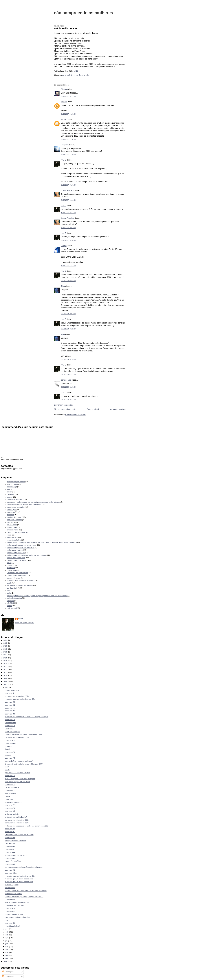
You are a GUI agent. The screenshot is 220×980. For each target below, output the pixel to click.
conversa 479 (10, 720)
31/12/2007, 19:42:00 (68, 228)
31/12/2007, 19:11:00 (68, 213)
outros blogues (13, 570)
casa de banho (11, 743)
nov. (7, 929)
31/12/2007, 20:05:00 (68, 240)
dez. (7, 687)
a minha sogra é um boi (14, 914)
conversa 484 (10, 693)
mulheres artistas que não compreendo (22, 545)
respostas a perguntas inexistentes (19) (20, 876)
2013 (6, 667)
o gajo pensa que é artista (17, 560)
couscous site (10, 708)
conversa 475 (10, 758)
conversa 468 (10, 829)
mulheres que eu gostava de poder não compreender (27, 555)
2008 (6, 681)
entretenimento (13, 530)
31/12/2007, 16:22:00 (68, 96)
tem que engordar (12, 885)
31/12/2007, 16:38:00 (68, 114)
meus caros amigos (12, 732)
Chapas (64, 89)
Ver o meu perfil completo (25, 623)
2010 (6, 676)
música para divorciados (16, 558)
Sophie (64, 102)
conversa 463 (10, 858)
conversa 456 (10, 923)
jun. (7, 944)
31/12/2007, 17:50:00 (68, 155)
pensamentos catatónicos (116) (17, 737)
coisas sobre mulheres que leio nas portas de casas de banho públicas (34, 502)
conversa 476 (10, 752)
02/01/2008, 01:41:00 (68, 375)
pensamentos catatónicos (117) (17, 696)
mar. (7, 953)
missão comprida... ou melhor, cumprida (20, 779)
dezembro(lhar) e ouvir (14, 894)
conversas (11, 512)
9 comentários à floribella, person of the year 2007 (24, 764)
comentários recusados (16, 507)
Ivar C (64, 160)
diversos (10, 522)
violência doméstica (14, 598)
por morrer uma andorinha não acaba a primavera (24, 867)
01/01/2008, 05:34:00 (68, 281)
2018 (6, 652)
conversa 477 (10, 740)
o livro (9, 563)
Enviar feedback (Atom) (76, 415)
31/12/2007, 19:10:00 (68, 200)
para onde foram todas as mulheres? (19, 761)
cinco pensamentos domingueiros (18, 917)
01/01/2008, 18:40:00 (68, 359)
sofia (9, 590)
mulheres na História (15, 550)
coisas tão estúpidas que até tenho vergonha (24, 504)
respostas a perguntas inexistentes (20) (20, 699)
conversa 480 (10, 714)
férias (9, 535)
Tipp (63, 286)
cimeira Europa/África (13, 861)
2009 (6, 678)
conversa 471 (10, 805)
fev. (7, 955)
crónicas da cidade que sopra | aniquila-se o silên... (24, 897)
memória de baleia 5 (13, 926)
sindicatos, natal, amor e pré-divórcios (19, 835)
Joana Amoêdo (68, 190)
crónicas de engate (14, 517)
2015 (6, 661)
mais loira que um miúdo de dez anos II (20, 879)
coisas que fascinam (15, 499)
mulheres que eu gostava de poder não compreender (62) (27, 717)
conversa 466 (10, 838)
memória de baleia (14, 540)
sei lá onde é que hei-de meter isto (75, 75)
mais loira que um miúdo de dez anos (19, 882)
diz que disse (12, 525)
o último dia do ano (65, 28)
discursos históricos (14, 520)
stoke (9, 593)
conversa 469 (10, 811)
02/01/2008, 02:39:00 (68, 387)
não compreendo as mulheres (83, 13)
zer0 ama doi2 (12, 608)
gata (7, 920)
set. (7, 935)
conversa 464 (10, 852)
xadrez (10, 606)
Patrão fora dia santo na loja (18, 573)
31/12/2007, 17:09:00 (68, 139)
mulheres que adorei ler (16, 553)
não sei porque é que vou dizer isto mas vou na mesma (26, 891)
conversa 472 (10, 790)
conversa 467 (10, 832)
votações (10, 601)
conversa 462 (10, 864)
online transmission (12, 814)
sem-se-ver (66, 380)
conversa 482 (10, 705)
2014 (6, 664)
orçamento (11, 568)
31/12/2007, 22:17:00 (68, 266)
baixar (9, 492)
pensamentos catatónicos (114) (17, 823)
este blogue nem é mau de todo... (18, 902)
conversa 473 (10, 785)
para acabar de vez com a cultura (18, 773)
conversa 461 (10, 870)
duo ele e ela (12, 527)
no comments (10, 888)
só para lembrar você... (14, 802)
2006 (6, 961)
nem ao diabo (10, 843)
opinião (10, 565)
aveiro (9, 489)
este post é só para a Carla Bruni (17, 782)
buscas (10, 497)
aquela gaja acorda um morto (16, 855)
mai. (7, 947)
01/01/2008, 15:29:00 (68, 329)
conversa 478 (10, 726)
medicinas (9, 799)
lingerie (8, 749)
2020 (6, 646)
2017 (6, 655)
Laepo (64, 246)
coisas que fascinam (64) (14, 905)
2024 (6, 640)
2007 (6, 684)
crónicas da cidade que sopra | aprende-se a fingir (24, 734)
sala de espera (11, 793)
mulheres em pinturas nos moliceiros (21, 548)
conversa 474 (10, 776)
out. (7, 932)
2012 (6, 670)
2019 (6, 649)
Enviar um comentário (64, 405)
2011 (6, 673)
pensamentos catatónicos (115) (17, 820)
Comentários (8, 976)
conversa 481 (10, 711)
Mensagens (8, 972)
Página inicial (93, 409)
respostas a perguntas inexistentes (20, 580)
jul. (7, 941)
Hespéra (65, 145)
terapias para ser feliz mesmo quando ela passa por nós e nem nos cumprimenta (37, 596)
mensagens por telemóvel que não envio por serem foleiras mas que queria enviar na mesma (42, 542)
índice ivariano (12, 537)
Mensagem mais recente (65, 409)
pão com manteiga (12, 787)
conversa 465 (10, 846)
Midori (64, 119)
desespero (9, 729)
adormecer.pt (12, 487)
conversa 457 (10, 911)
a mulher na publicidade (16, 482)
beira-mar (11, 494)
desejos (8, 755)
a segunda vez (13, 484)
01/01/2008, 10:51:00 (68, 314)
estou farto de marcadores (17, 532)
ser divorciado (12, 588)
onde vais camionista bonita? (16, 817)
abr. (7, 950)
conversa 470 (10, 808)
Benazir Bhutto (11, 723)
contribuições (12, 510)
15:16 (76, 71)
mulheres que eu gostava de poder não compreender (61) (27, 826)
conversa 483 (10, 702)
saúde (9, 583)
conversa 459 (10, 899)
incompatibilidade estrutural (15, 841)
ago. (7, 938)
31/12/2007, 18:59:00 (68, 185)
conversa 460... (11, 873)
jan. (7, 958)
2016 (6, 658)
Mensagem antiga (118, 409)
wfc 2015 (10, 603)
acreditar (8, 746)
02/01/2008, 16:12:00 (68, 400)
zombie (8, 770)
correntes (11, 515)
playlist (8, 796)
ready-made (10, 849)
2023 (6, 643)
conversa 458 (10, 908)
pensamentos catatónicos (17, 575)
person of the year (14, 578)
